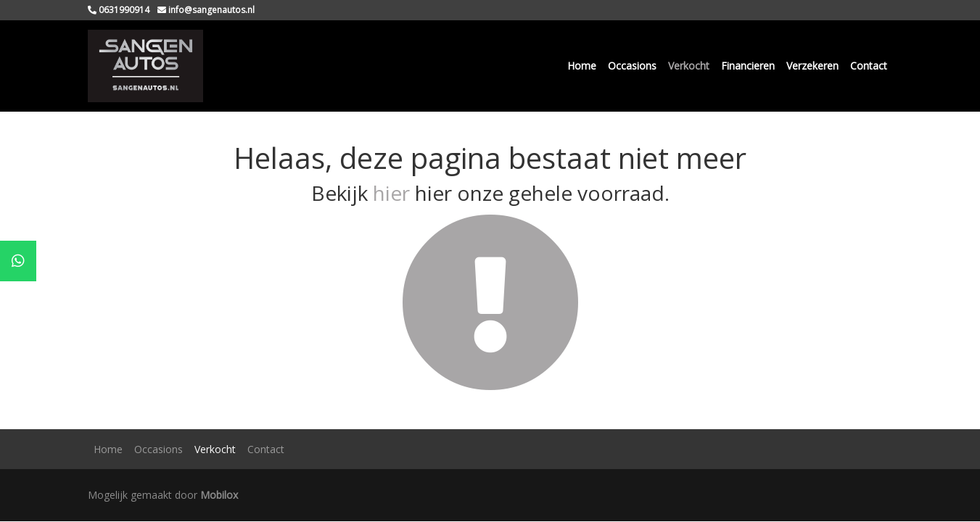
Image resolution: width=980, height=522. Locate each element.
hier (391, 193)
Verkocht (689, 66)
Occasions (632, 66)
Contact (869, 66)
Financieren (748, 66)
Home (582, 66)
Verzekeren (812, 66)
